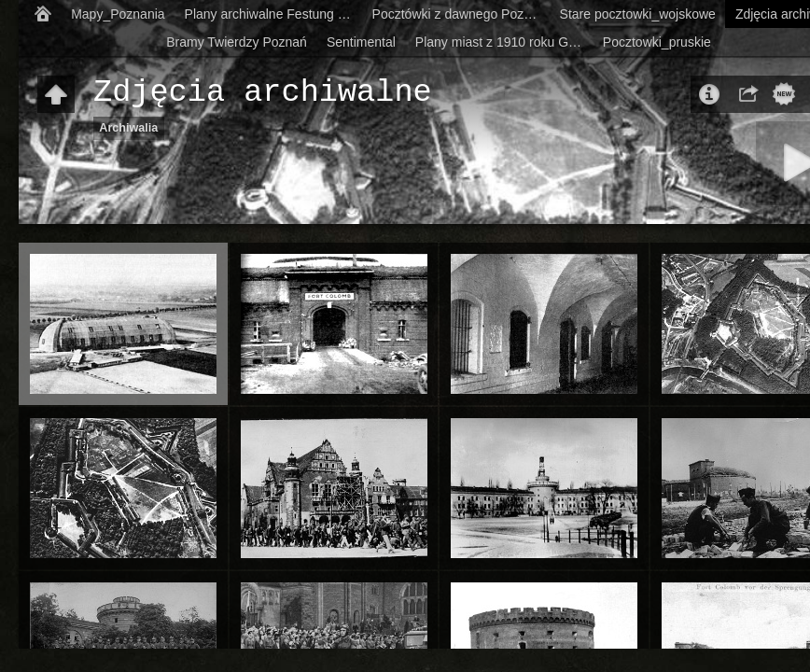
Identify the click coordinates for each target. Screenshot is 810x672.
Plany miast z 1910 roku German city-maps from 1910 (504, 42)
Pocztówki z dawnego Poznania (461, 14)
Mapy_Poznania (118, 14)
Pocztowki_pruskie (657, 42)
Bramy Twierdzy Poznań (237, 42)
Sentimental (361, 42)
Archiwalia (128, 128)
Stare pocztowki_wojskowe (638, 14)
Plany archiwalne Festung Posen (274, 14)
